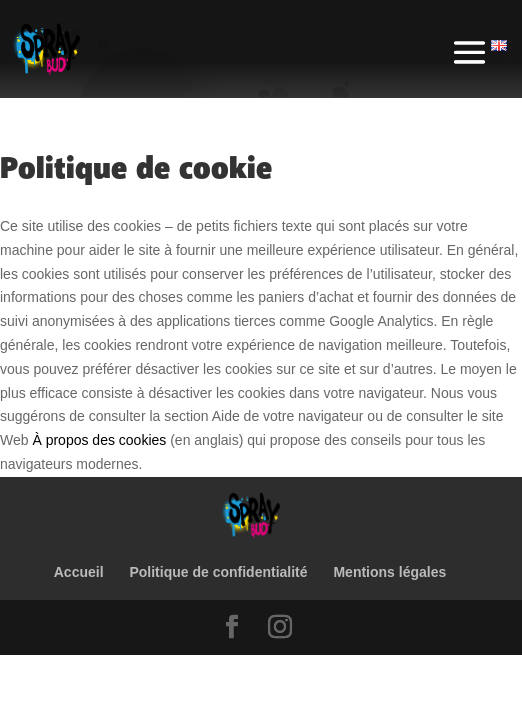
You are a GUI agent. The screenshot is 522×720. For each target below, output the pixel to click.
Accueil (79, 572)
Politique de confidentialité (218, 572)
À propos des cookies (99, 440)
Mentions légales (389, 572)
